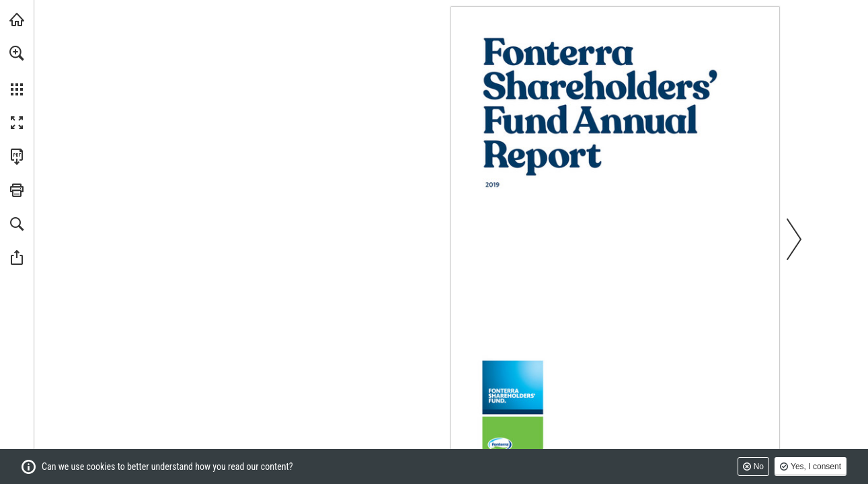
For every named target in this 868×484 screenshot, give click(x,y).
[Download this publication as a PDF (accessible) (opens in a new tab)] (17, 157)
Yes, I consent (816, 467)
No (759, 467)
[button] (17, 53)
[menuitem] (17, 71)
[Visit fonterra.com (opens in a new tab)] (17, 19)
